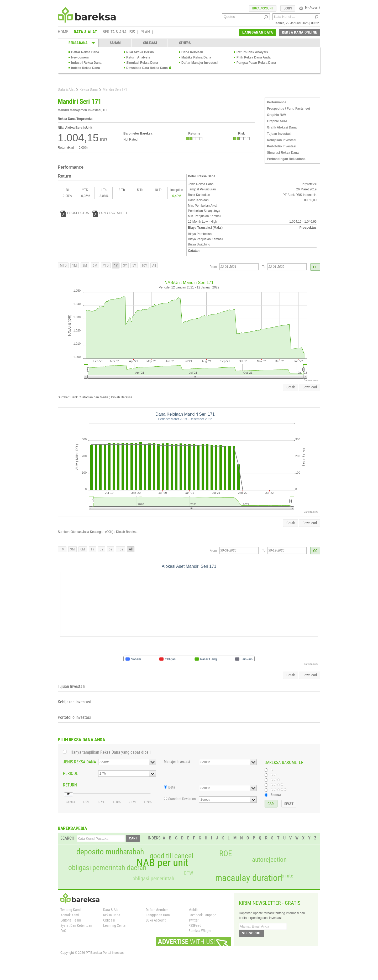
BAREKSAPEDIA (72, 828)
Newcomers (80, 57)
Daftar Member (157, 910)
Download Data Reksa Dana (147, 68)
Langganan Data (158, 915)
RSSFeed (195, 925)
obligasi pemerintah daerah (107, 868)
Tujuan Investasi (279, 134)
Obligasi (109, 920)
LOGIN (288, 8)
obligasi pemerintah (153, 879)
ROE (226, 854)
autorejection (269, 859)
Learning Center (115, 925)
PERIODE (70, 773)
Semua (276, 795)
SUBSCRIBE (252, 933)
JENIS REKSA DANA (80, 762)
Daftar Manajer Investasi (199, 63)
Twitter (193, 920)
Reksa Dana (89, 89)
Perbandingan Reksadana (286, 159)
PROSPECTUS (74, 213)
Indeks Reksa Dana (85, 68)
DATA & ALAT (85, 32)
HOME (63, 32)
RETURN (70, 785)
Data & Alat (66, 89)
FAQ (63, 931)
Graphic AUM (277, 121)
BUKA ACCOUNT (263, 8)
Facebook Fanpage (202, 915)
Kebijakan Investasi (282, 140)
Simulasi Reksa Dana (142, 63)
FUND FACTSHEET (110, 213)
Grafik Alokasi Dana (282, 127)
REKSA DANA (78, 43)
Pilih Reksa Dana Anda (254, 57)
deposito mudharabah (110, 852)
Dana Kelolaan (192, 52)
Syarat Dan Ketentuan (76, 925)
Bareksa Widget (200, 931)
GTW (188, 873)
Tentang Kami (70, 910)
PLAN (145, 32)
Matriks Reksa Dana (196, 57)
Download (310, 387)
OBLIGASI (150, 43)
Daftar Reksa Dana (85, 52)
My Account (310, 8)
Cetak (291, 387)
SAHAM (115, 43)
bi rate (287, 876)
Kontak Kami (70, 915)
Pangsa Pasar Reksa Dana (256, 63)
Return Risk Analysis (252, 52)
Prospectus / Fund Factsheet (288, 109)
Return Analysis (138, 57)
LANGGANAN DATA (258, 32)
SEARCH (67, 838)
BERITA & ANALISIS (119, 32)
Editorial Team (71, 920)
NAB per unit (162, 863)
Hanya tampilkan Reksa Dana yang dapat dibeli (111, 752)
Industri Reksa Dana (86, 63)
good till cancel (171, 856)
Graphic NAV (277, 115)
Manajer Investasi (177, 762)
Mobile (193, 910)
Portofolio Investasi (282, 146)
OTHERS (185, 43)
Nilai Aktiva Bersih (140, 52)
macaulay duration (249, 878)
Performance (277, 102)
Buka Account (156, 920)
